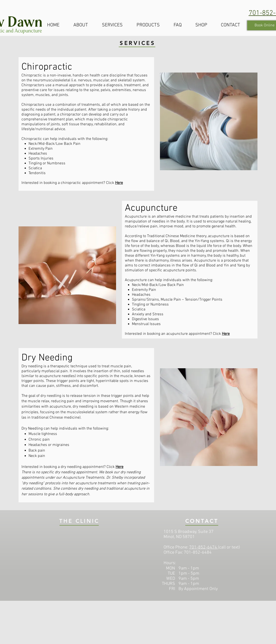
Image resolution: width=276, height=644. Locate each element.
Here (119, 183)
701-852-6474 (203, 547)
